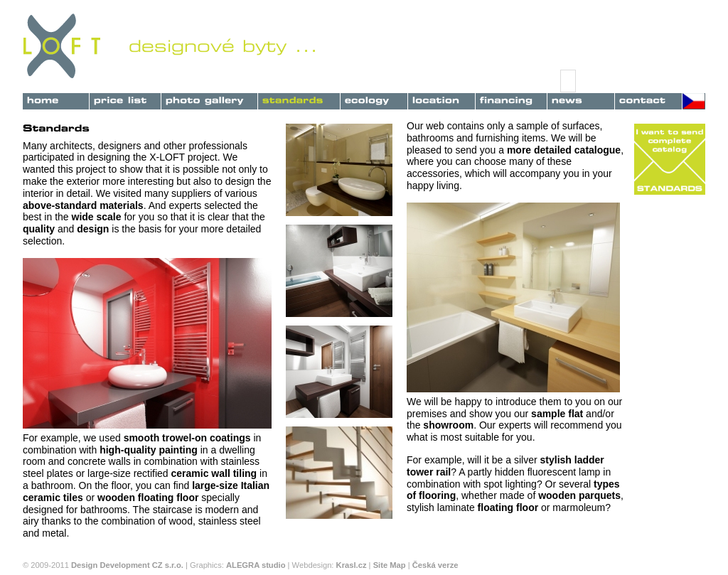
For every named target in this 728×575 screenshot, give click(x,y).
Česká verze (435, 565)
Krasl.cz (352, 565)
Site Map (390, 565)
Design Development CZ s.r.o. (127, 565)
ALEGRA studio (256, 565)
